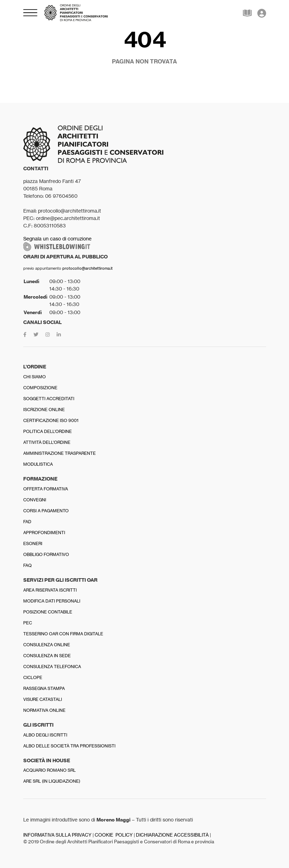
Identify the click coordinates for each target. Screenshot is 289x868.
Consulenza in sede (47, 656)
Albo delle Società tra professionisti (69, 746)
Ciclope (33, 677)
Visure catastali (43, 699)
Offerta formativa (46, 489)
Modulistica (38, 464)
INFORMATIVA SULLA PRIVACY (57, 835)
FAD (27, 522)
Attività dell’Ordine (47, 442)
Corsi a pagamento (46, 511)
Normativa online (44, 710)
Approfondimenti (44, 533)
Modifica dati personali (52, 601)
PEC (28, 623)
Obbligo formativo (46, 554)
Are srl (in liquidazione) (52, 781)
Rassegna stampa (44, 688)
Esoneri (33, 543)
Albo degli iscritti (45, 735)
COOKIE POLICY (114, 835)
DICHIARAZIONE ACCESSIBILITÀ (172, 835)
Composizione (40, 388)
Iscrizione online (44, 409)
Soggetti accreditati (49, 399)
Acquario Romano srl (49, 770)
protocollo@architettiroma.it (87, 268)
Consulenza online (47, 645)
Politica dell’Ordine (48, 431)
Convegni (35, 500)
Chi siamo (34, 377)
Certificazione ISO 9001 (51, 420)
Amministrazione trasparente (59, 453)
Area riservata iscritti (50, 590)
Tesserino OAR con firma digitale (63, 634)
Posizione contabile (48, 612)
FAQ (27, 565)
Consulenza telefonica (52, 667)
